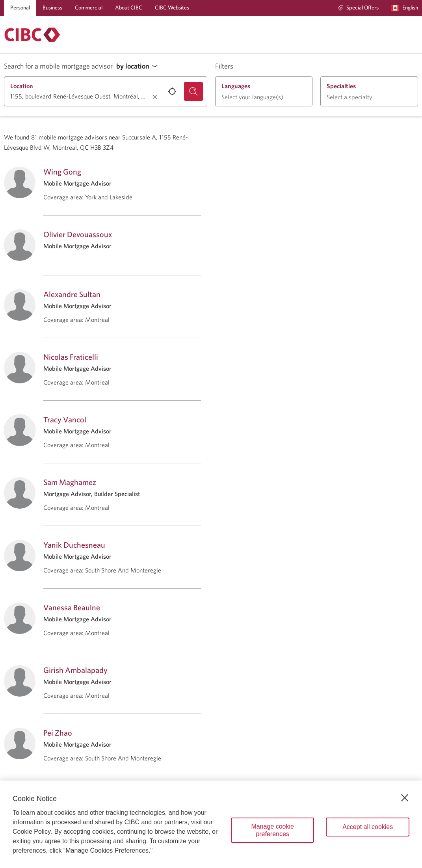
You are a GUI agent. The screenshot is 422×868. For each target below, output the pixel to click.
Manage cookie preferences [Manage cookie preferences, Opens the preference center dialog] (272, 830)
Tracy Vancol (65, 419)
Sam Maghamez (70, 482)
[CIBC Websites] (172, 8)
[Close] (405, 798)
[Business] (52, 8)
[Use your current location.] (172, 91)
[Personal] (20, 8)
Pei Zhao (58, 733)
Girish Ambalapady (75, 670)
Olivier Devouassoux (78, 234)
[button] (139, 66)
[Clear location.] (155, 97)
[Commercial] (89, 8)
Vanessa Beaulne (72, 607)
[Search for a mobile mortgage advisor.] (193, 91)
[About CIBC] (129, 8)
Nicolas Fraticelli (71, 357)
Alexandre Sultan (72, 294)
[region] (211, 824)
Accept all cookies (368, 827)
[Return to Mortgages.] (32, 35)
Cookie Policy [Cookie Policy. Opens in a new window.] (32, 832)
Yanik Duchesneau (74, 545)
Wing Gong (62, 172)
